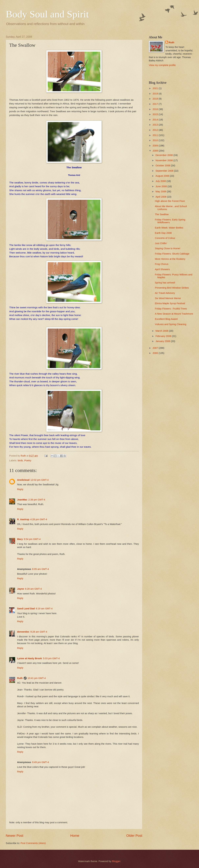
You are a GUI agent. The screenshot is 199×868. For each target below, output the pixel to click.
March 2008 (162, 331)
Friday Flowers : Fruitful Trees (171, 309)
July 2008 (161, 181)
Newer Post (14, 836)
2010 (156, 140)
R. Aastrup (23, 519)
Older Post (134, 836)
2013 (156, 125)
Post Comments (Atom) (33, 843)
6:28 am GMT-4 (33, 589)
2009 (156, 146)
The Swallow (162, 214)
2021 (156, 88)
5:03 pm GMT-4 (51, 658)
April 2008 (161, 197)
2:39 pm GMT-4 (37, 500)
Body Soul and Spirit (47, 14)
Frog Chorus (162, 264)
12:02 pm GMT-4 (39, 480)
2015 (156, 114)
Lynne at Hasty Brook (30, 658)
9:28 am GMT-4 (39, 632)
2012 (156, 130)
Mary (20, 539)
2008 (156, 151)
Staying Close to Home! (168, 248)
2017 (156, 104)
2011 (156, 135)
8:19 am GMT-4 (44, 609)
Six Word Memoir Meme (168, 298)
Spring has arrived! (165, 283)
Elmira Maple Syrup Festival (170, 303)
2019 (156, 94)
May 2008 (161, 191)
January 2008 (163, 341)
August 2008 (163, 176)
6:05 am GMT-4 (40, 569)
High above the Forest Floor (170, 201)
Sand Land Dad (26, 609)
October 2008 (163, 166)
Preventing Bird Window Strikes (172, 288)
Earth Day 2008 (163, 233)
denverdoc (23, 632)
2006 (156, 353)
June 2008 (161, 186)
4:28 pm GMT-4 (39, 519)
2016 (156, 109)
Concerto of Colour (165, 238)
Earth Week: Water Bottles (169, 228)
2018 (156, 99)
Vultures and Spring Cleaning (171, 324)
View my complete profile (162, 65)
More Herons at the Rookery (170, 259)
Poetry (28, 460)
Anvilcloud (23, 480)
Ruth (20, 678)
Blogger (116, 861)
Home (75, 836)
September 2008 (165, 171)
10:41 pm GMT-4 (37, 678)
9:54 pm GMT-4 (32, 539)
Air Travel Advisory (165, 293)
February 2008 (164, 336)
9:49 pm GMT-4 (40, 762)
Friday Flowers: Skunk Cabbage (172, 254)
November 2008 (164, 160)
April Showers (162, 269)
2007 (156, 348)
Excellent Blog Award (166, 319)
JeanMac (22, 500)
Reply (20, 489)
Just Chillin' (161, 243)
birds (20, 460)
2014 (156, 120)
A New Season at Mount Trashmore (174, 314)
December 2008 (164, 155)
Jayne (21, 589)
